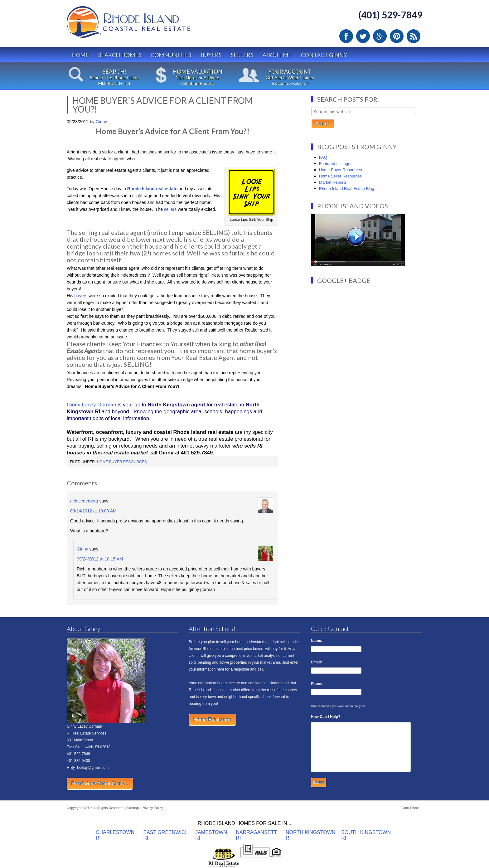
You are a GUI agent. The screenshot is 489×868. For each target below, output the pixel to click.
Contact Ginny (324, 55)
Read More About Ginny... (100, 784)
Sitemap (133, 808)
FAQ (323, 157)
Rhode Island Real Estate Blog (347, 189)
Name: (319, 641)
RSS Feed (414, 36)
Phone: (317, 684)
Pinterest (397, 36)
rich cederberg (84, 501)
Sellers (242, 55)
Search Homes (120, 55)
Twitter (363, 36)
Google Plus (380, 36)
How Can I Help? (328, 717)
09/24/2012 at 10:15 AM (100, 559)
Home (80, 55)
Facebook (346, 36)
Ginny (82, 549)
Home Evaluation (212, 720)
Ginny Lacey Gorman (92, 405)
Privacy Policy (152, 808)
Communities (171, 55)
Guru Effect (410, 808)
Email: (319, 662)
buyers (81, 296)
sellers (170, 209)
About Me (277, 55)
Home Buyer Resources (122, 462)
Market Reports (333, 182)
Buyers (211, 55)
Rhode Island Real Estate (142, 25)
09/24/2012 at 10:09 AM (93, 511)
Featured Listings (335, 164)
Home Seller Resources (340, 176)
